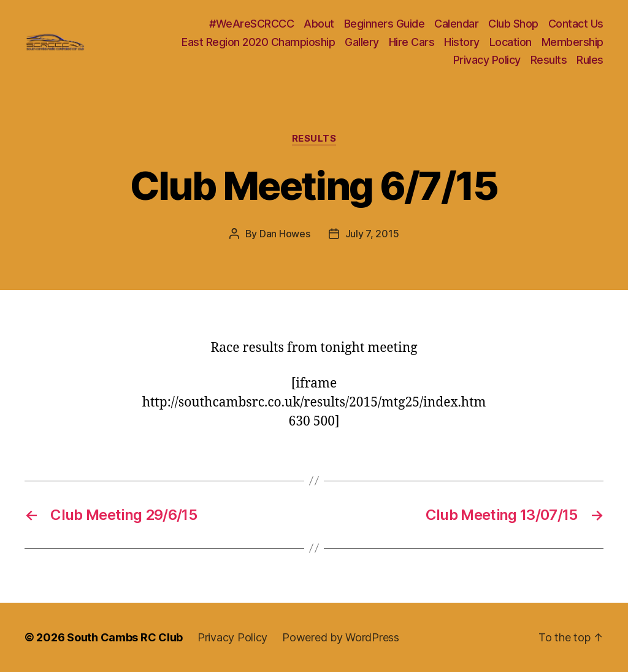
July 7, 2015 (372, 234)
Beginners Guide (385, 24)
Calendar (456, 24)
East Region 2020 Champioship (258, 42)
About (319, 24)
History (462, 42)
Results (549, 60)
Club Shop (513, 24)
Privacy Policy (487, 60)
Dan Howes (285, 234)
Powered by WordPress (341, 637)
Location (511, 42)
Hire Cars (412, 42)
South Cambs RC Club (125, 637)
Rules (590, 60)
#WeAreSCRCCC (251, 24)
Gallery (362, 42)
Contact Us (576, 24)
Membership (572, 42)
